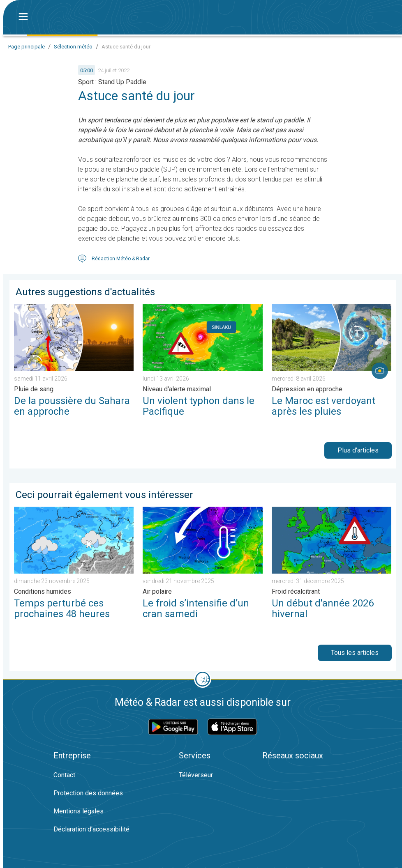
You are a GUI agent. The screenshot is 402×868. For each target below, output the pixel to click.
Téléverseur (196, 775)
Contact (64, 775)
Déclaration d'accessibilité (91, 829)
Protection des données (88, 793)
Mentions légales (79, 811)
